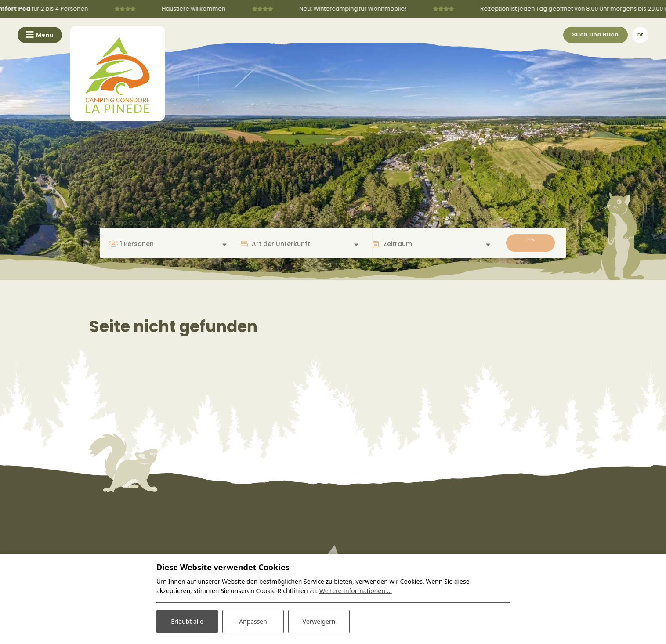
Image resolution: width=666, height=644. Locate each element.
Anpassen (253, 621)
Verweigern (319, 621)
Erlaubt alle (187, 621)
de (640, 35)
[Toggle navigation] (40, 35)
